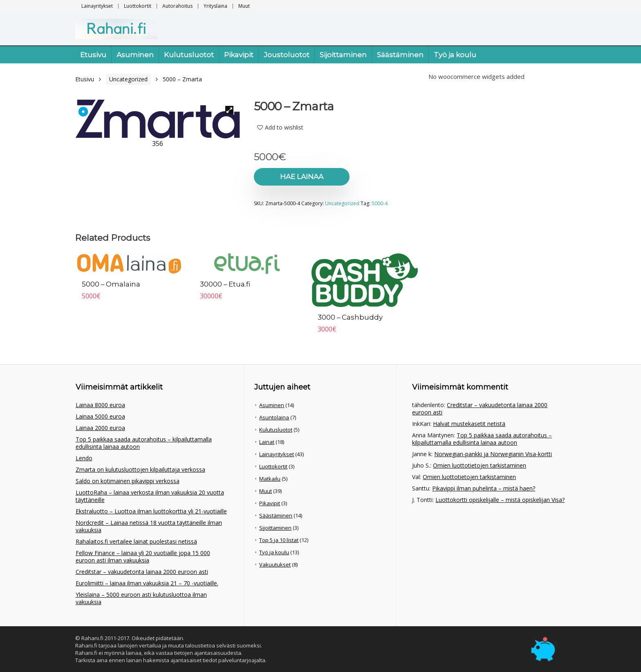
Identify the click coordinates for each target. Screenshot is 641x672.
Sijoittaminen (343, 55)
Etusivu (93, 55)
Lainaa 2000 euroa (100, 428)
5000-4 (380, 203)
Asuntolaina (274, 417)
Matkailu (270, 479)
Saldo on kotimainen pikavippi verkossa (128, 481)
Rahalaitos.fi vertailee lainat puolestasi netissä (136, 541)
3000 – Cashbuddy (350, 317)
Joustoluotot (287, 55)
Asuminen (135, 55)
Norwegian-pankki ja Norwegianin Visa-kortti (493, 454)
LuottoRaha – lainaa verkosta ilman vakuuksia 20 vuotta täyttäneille (150, 496)
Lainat (267, 442)
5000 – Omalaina (111, 284)
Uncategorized (128, 79)
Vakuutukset (275, 564)
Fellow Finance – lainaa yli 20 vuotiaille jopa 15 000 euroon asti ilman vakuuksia (143, 557)
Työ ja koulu (455, 55)
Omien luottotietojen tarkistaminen (480, 465)
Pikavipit (239, 55)
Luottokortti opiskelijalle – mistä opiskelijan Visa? (500, 500)
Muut (244, 6)
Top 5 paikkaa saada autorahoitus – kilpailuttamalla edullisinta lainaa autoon (144, 443)
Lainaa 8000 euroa (100, 405)
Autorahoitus (177, 6)
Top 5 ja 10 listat (279, 540)
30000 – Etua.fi (225, 284)
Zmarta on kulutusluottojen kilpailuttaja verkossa (140, 469)
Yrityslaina (215, 6)
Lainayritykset (97, 6)
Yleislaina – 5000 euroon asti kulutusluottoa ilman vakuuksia (141, 598)
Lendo (84, 458)
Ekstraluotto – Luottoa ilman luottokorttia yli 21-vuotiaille (151, 511)
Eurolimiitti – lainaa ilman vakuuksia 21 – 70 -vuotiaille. (147, 583)
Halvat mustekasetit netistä (469, 424)
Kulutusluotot (189, 55)
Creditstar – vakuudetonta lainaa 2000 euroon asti (142, 572)
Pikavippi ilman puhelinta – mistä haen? (484, 488)
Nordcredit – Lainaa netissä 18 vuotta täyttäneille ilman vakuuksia (149, 526)
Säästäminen (400, 55)
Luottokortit (138, 6)
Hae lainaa (301, 177)
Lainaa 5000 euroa (100, 416)
